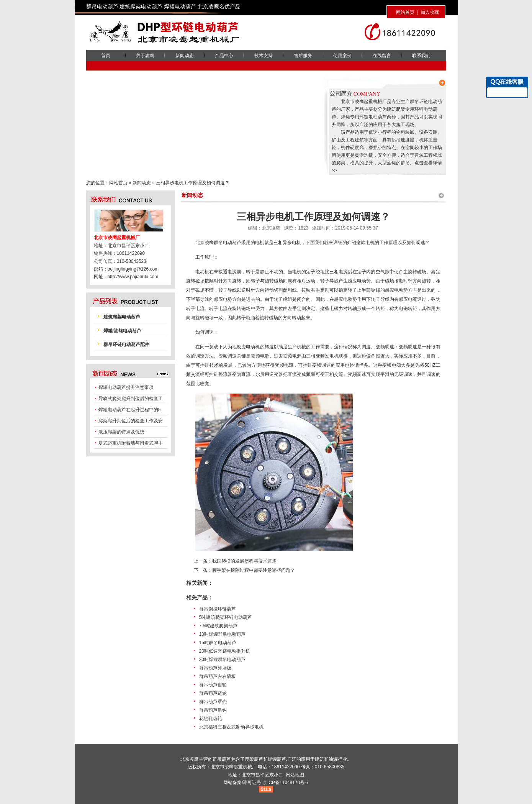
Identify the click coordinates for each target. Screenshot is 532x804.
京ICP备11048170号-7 (286, 783)
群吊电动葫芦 (228, 243)
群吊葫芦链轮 (213, 693)
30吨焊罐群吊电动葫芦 (222, 660)
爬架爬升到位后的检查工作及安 (131, 421)
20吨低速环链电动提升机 (225, 651)
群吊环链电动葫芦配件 (126, 345)
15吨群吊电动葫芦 (218, 643)
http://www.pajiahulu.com (133, 277)
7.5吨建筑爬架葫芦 (219, 626)
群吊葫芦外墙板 (215, 668)
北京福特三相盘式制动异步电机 (231, 727)
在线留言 (382, 56)
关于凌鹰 (145, 56)
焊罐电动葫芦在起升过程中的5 (130, 410)
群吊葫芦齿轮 (213, 685)
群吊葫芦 (222, 759)
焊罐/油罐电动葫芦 (122, 331)
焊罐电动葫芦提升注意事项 (126, 387)
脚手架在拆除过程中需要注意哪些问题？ (254, 570)
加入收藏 (430, 12)
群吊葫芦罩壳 (213, 702)
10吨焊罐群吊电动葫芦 (222, 634)
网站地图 (295, 775)
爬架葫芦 (254, 759)
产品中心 (224, 56)
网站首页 (405, 12)
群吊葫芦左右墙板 (218, 676)
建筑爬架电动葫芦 (122, 317)
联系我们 (421, 56)
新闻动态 (185, 56)
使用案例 (342, 56)
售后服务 (303, 56)
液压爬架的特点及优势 (121, 432)
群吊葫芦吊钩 (213, 710)
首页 (106, 56)
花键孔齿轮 (211, 719)
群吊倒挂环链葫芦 (218, 609)
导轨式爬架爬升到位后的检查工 (131, 399)
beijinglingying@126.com (133, 269)
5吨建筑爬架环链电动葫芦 (226, 617)
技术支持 (264, 56)
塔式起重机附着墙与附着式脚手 (131, 443)
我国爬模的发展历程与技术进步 (244, 561)
